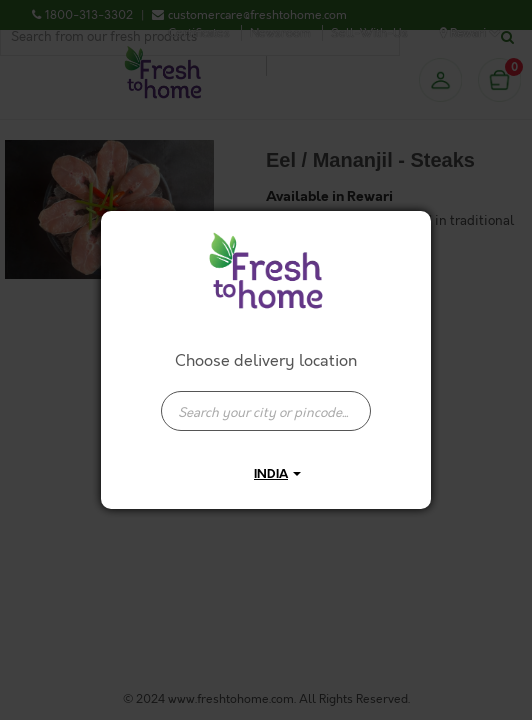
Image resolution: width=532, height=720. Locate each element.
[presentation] (266, 411)
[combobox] (266, 401)
